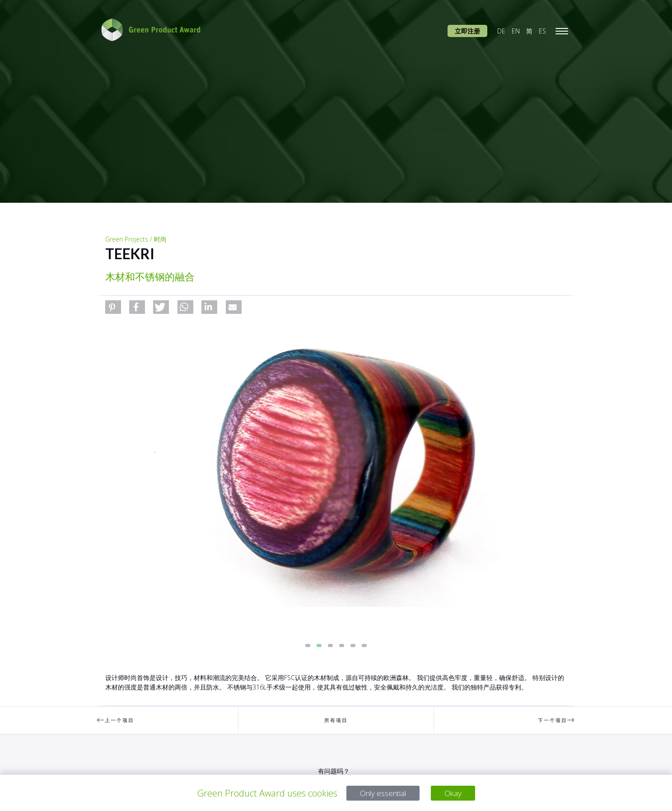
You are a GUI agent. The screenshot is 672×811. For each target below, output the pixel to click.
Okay (458, 793)
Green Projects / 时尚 (136, 239)
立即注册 (467, 31)
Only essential (381, 793)
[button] (113, 307)
